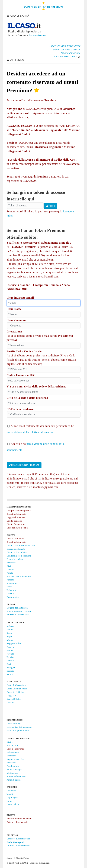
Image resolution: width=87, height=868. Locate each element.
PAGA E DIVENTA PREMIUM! (24, 465)
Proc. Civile (13, 745)
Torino (10, 630)
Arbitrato (11, 563)
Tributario (12, 590)
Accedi (51, 206)
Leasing (11, 593)
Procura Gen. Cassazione (19, 576)
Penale (10, 573)
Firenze (10, 654)
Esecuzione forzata (16, 549)
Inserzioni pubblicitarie (18, 730)
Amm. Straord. (14, 780)
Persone (11, 580)
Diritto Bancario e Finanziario (21, 545)
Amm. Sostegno (14, 769)
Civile (10, 566)
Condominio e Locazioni (19, 556)
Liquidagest (12, 797)
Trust (9, 587)
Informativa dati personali (19, 727)
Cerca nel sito (13, 804)
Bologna (11, 667)
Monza (10, 640)
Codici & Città (18, 16)
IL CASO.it (23, 863)
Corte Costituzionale (17, 689)
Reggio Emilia (14, 643)
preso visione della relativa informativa (30, 432)
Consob (10, 702)
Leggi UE (11, 696)
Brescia (10, 671)
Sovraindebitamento (17, 776)
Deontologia (13, 597)
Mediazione (12, 773)
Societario (12, 583)
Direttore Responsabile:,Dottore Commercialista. (19, 842)
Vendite (10, 794)
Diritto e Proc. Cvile (17, 552)
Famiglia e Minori (16, 559)
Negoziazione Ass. (16, 759)
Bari (9, 664)
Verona (10, 650)
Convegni (11, 791)
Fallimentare (13, 752)
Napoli (10, 636)
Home (9, 858)
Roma (10, 633)
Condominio (13, 766)
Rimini (10, 674)
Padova (10, 647)
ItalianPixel (44, 863)
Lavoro (10, 569)
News (9, 801)
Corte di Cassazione (17, 685)
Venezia (11, 661)
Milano (10, 626)
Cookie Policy (14, 724)
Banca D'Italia (14, 699)
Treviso (10, 657)
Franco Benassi (37, 35)
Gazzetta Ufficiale (16, 692)
